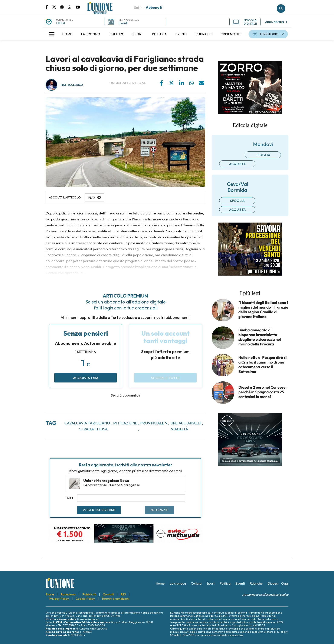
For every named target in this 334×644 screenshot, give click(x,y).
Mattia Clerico (72, 85)
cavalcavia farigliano (87, 423)
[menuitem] (67, 34)
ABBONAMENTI (276, 22)
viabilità (179, 429)
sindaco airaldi (186, 423)
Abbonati (154, 7)
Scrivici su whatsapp (72, 7)
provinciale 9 (154, 423)
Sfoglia (263, 155)
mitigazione (125, 423)
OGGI (60, 23)
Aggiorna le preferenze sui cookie (265, 594)
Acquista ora (86, 378)
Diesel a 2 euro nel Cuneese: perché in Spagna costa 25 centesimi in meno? (263, 392)
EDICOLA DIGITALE (245, 22)
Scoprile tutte (165, 378)
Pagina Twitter (56, 7)
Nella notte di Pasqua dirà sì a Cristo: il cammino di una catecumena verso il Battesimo (262, 365)
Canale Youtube (78, 7)
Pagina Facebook (49, 7)
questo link (237, 635)
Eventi (123, 23)
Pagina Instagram (64, 7)
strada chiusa (94, 429)
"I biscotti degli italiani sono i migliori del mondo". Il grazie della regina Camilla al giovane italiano (263, 310)
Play (92, 198)
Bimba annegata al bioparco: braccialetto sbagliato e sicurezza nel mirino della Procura (260, 337)
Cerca (281, 9)
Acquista (237, 164)
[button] (52, 34)
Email (70, 498)
